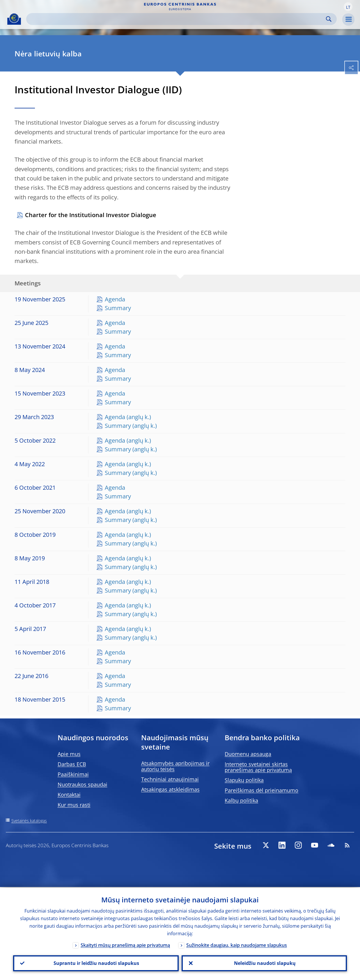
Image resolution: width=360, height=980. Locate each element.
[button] (348, 7)
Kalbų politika (241, 800)
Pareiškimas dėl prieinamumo (261, 790)
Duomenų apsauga (248, 754)
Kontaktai (69, 795)
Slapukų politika (244, 780)
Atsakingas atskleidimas (170, 789)
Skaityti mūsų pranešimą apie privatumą (125, 944)
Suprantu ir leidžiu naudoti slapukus (96, 963)
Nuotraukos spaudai (83, 784)
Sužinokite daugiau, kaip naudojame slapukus (237, 944)
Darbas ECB (72, 764)
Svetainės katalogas (29, 821)
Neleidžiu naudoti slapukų (264, 963)
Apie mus (69, 754)
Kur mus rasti (74, 805)
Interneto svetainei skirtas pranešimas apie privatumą (258, 767)
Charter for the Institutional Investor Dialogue (91, 215)
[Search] (177, 19)
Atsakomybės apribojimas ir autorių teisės (175, 766)
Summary (118, 308)
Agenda (115, 299)
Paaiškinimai (73, 774)
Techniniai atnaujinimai (170, 779)
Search (329, 19)
